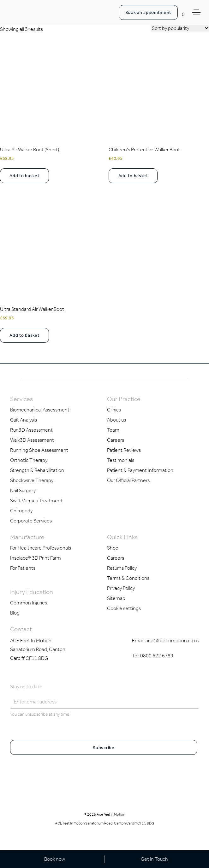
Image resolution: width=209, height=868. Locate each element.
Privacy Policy (121, 588)
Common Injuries (29, 603)
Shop (113, 548)
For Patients (23, 568)
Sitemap (116, 598)
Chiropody (21, 511)
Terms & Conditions (128, 578)
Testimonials (121, 460)
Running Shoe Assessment (39, 450)
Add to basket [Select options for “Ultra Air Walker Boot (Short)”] (24, 176)
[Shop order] (180, 28)
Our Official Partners (128, 480)
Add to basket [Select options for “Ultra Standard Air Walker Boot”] (24, 335)
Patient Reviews (124, 450)
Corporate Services (31, 521)
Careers (116, 440)
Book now (55, 859)
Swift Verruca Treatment (36, 501)
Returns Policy (122, 568)
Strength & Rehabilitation (37, 470)
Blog (15, 613)
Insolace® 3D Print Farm (36, 558)
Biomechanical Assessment (40, 410)
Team (113, 430)
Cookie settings (124, 608)
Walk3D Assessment (32, 440)
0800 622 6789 (157, 656)
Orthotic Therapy (29, 460)
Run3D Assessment (31, 430)
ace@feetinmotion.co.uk (172, 641)
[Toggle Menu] (197, 12)
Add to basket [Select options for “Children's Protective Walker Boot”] (133, 176)
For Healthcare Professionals (41, 548)
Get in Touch (154, 859)
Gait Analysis (24, 420)
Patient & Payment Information (140, 470)
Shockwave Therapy (32, 480)
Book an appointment (148, 12)
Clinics (114, 410)
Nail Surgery (23, 490)
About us (116, 420)
